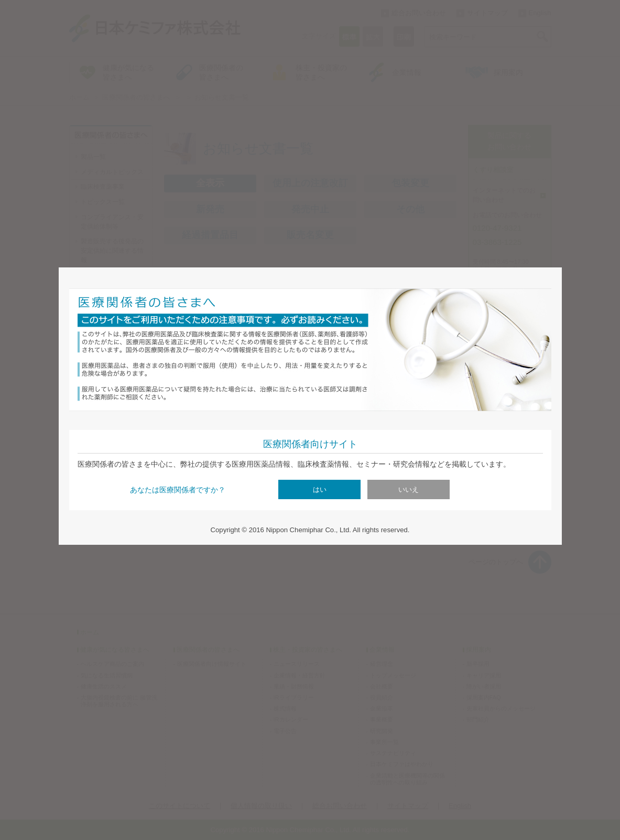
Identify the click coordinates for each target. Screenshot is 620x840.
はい (320, 489)
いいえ (409, 489)
